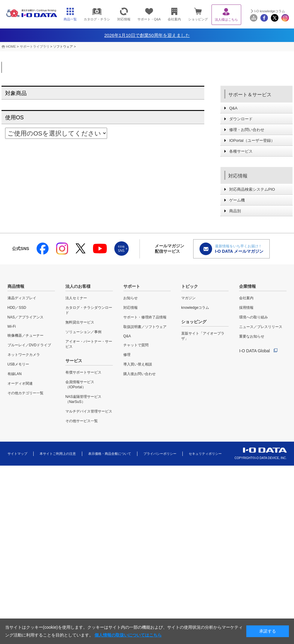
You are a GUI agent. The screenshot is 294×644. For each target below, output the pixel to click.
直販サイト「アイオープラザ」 (203, 336)
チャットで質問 (136, 345)
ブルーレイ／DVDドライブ (29, 345)
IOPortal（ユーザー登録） (252, 140)
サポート (132, 286)
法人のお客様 (78, 286)
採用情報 (246, 308)
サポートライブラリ (35, 46)
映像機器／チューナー (25, 335)
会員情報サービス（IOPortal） (80, 385)
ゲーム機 (237, 200)
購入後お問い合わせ (139, 374)
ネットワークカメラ (24, 355)
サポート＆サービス (250, 95)
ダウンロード (241, 119)
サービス (74, 361)
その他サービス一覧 (82, 421)
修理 (127, 355)
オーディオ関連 (20, 383)
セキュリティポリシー (205, 454)
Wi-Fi (12, 326)
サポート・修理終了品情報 (145, 317)
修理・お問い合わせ (247, 130)
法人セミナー (76, 298)
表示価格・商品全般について (110, 454)
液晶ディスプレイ (22, 298)
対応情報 (238, 176)
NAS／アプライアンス (26, 317)
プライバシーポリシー (160, 454)
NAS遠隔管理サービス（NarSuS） (84, 399)
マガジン (188, 298)
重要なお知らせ (252, 336)
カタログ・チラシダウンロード (89, 310)
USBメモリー (18, 364)
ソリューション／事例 (83, 332)
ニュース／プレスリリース (261, 327)
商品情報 (16, 286)
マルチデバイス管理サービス (89, 411)
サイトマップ (17, 454)
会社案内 (246, 298)
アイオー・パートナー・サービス (89, 344)
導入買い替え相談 (138, 364)
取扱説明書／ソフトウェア (145, 327)
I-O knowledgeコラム (270, 11)
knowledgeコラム (195, 308)
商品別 (235, 211)
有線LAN (15, 374)
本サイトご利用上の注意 (58, 454)
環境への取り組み (253, 317)
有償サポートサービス (83, 372)
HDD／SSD (17, 308)
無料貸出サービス (80, 322)
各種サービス (241, 151)
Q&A (233, 108)
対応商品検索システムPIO (252, 189)
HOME (11, 46)
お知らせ (130, 298)
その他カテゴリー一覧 (25, 393)
